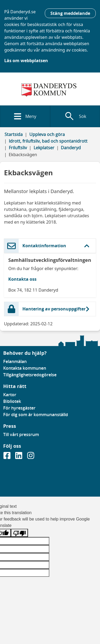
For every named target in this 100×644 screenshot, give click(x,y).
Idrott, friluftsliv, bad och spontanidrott (48, 141)
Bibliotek (12, 401)
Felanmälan (15, 361)
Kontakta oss (22, 279)
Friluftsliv (18, 148)
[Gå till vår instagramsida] (31, 457)
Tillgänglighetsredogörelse (30, 375)
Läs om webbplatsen (26, 61)
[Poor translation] (19, 533)
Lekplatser (44, 148)
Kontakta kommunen (25, 368)
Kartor (10, 395)
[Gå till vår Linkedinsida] (19, 457)
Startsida (14, 134)
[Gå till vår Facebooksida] (7, 457)
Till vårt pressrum (21, 434)
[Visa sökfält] (75, 116)
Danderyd (71, 148)
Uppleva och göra (47, 134)
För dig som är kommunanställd (36, 415)
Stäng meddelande (70, 13)
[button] (50, 246)
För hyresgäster (19, 408)
